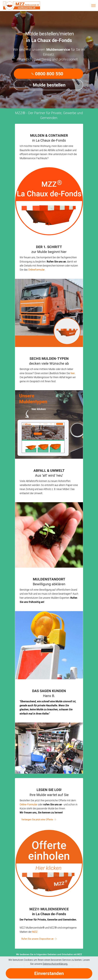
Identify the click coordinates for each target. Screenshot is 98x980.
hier (73, 373)
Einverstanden (49, 973)
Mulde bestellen (47, 85)
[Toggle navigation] (93, 6)
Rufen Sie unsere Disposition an (36, 938)
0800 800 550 (47, 74)
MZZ (35, 932)
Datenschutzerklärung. (55, 964)
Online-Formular (28, 804)
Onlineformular (36, 270)
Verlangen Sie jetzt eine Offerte (36, 819)
